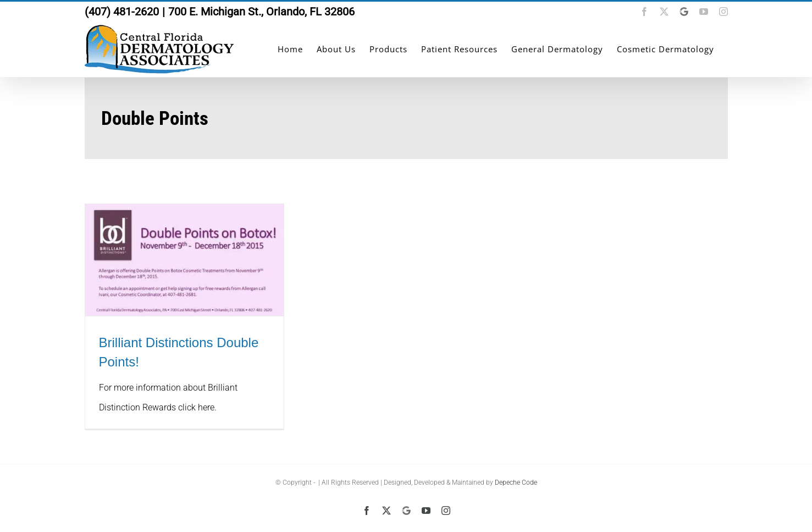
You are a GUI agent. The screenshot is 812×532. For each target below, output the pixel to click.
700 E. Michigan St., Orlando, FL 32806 (261, 12)
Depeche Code (516, 482)
